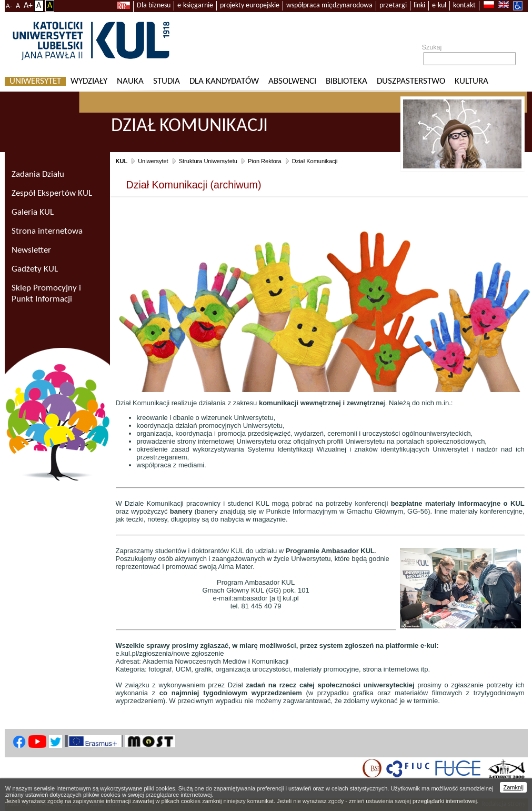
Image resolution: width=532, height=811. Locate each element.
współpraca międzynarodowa (329, 6)
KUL (122, 161)
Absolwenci (292, 81)
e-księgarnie (195, 6)
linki (419, 6)
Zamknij (513, 787)
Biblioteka (347, 81)
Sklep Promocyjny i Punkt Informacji (46, 294)
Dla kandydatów (224, 81)
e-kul (439, 6)
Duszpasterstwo (411, 81)
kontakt (464, 6)
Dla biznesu (154, 6)
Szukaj (432, 47)
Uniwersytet (35, 81)
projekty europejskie (250, 6)
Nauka (130, 81)
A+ (28, 6)
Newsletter (31, 250)
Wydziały (89, 81)
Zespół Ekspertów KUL (52, 193)
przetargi (393, 6)
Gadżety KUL (35, 269)
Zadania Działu (38, 174)
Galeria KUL (33, 212)
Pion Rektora (265, 161)
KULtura (471, 81)
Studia (167, 81)
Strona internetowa (47, 231)
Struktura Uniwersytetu (208, 161)
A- (9, 6)
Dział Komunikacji (315, 161)
